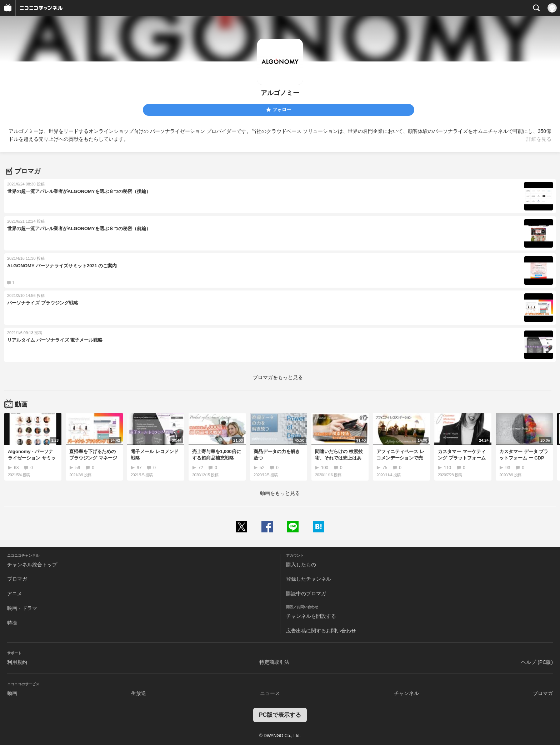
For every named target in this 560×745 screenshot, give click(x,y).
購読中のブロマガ (306, 593)
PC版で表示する (280, 715)
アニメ (15, 593)
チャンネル (406, 693)
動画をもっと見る (280, 493)
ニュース (270, 693)
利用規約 (17, 662)
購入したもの (301, 565)
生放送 (139, 693)
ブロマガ (17, 579)
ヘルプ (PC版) (537, 662)
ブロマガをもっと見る (278, 377)
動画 (12, 693)
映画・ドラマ (22, 608)
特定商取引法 (274, 662)
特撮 (12, 623)
